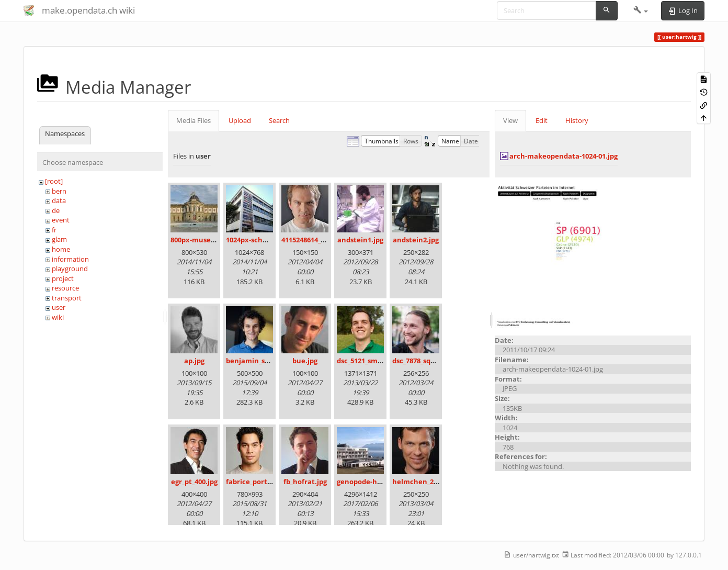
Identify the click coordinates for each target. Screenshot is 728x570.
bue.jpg (305, 361)
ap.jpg (194, 361)
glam (59, 239)
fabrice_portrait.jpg (259, 482)
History (577, 120)
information (70, 259)
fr (54, 230)
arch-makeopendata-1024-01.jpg (564, 156)
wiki (58, 317)
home (61, 249)
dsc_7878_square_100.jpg (432, 361)
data (59, 200)
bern (59, 191)
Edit (542, 120)
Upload (240, 120)
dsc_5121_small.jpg (367, 361)
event (61, 220)
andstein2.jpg (416, 240)
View (510, 120)
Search (279, 120)
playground (70, 269)
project (63, 278)
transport (67, 298)
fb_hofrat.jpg (305, 482)
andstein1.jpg (360, 240)
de (56, 210)
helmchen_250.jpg (423, 482)
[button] (641, 10)
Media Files (194, 120)
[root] (54, 181)
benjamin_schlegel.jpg (264, 361)
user (59, 307)
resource (65, 288)
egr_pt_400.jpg (194, 482)
